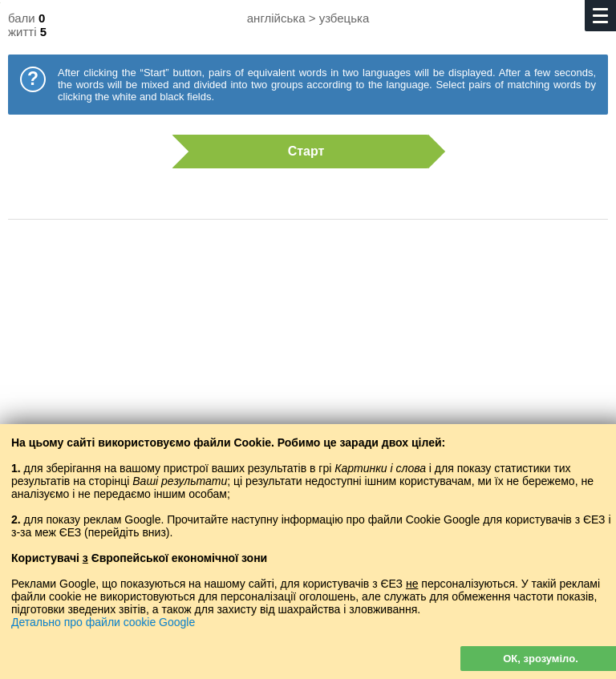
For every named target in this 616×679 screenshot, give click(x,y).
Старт (300, 152)
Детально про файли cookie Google (103, 622)
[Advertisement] (308, 361)
